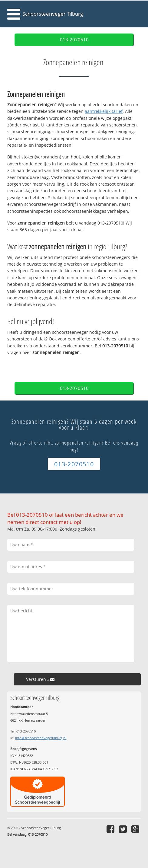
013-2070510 (74, 40)
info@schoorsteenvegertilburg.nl (41, 738)
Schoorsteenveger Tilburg (53, 14)
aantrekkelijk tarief (104, 111)
